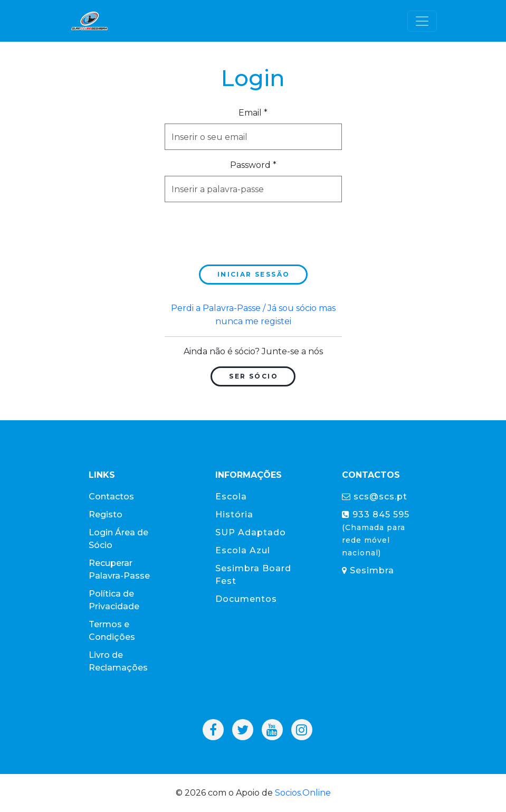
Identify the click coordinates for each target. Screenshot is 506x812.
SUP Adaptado (251, 532)
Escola (231, 497)
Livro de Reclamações (118, 661)
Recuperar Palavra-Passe (119, 569)
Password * (253, 165)
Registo (106, 514)
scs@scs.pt (375, 497)
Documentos (246, 599)
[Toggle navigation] (422, 21)
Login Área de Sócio (118, 539)
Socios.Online (303, 793)
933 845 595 (376, 534)
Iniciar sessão (254, 274)
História (234, 514)
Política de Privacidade (114, 600)
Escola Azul (243, 550)
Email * (253, 113)
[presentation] (245, 231)
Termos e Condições (112, 631)
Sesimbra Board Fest (253, 575)
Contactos (111, 497)
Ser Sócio (254, 376)
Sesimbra (368, 570)
